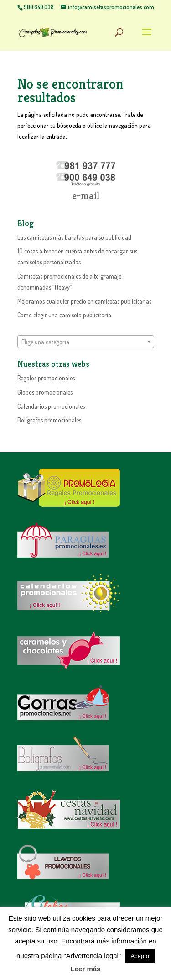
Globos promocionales (45, 392)
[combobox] (86, 342)
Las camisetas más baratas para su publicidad (74, 237)
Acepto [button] (140, 956)
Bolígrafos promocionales (49, 420)
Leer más (86, 969)
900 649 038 (39, 7)
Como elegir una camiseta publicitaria (64, 315)
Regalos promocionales (46, 378)
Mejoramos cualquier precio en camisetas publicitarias (84, 301)
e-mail (86, 196)
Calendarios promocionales (51, 406)
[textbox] (86, 342)
